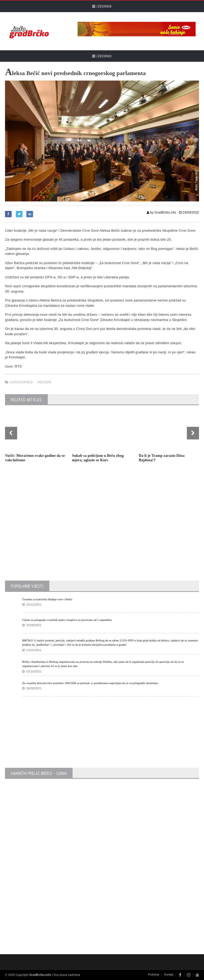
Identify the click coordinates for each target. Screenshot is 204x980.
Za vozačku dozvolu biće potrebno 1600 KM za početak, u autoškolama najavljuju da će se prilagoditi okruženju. (90, 683)
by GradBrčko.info (162, 212)
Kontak (169, 974)
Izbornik (102, 6)
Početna (154, 974)
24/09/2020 (189, 212)
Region (44, 382)
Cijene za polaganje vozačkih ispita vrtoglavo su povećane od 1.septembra (67, 620)
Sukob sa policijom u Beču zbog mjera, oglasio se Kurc (98, 458)
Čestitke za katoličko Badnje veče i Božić (47, 599)
